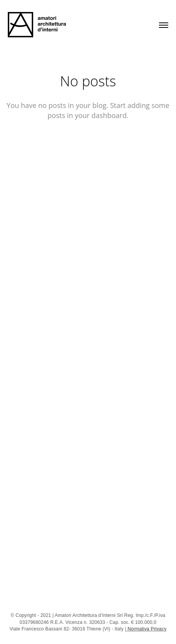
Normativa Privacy (146, 629)
